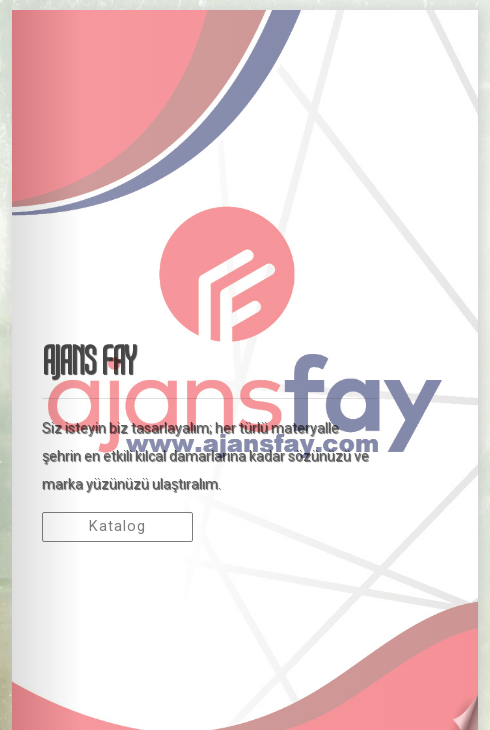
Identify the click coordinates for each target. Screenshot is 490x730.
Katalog (117, 526)
